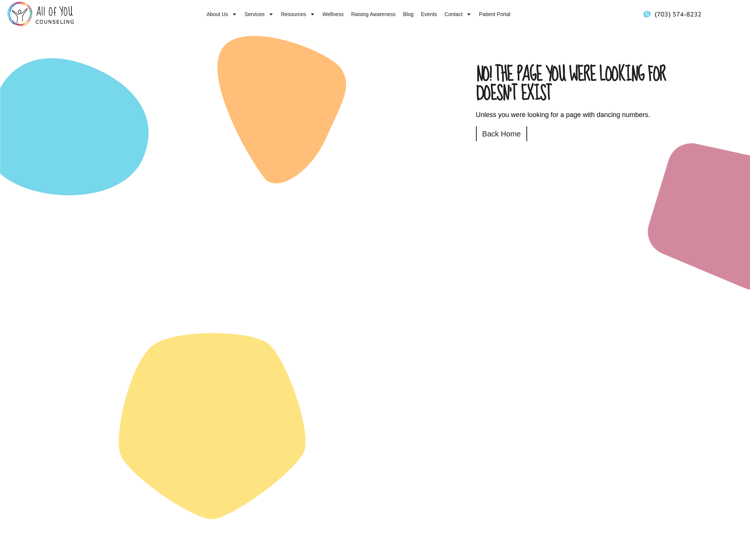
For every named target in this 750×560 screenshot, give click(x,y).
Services (259, 14)
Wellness (333, 14)
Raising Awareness (373, 14)
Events (429, 14)
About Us (222, 14)
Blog (408, 14)
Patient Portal (495, 14)
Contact (458, 14)
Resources (298, 14)
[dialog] (736, 545)
